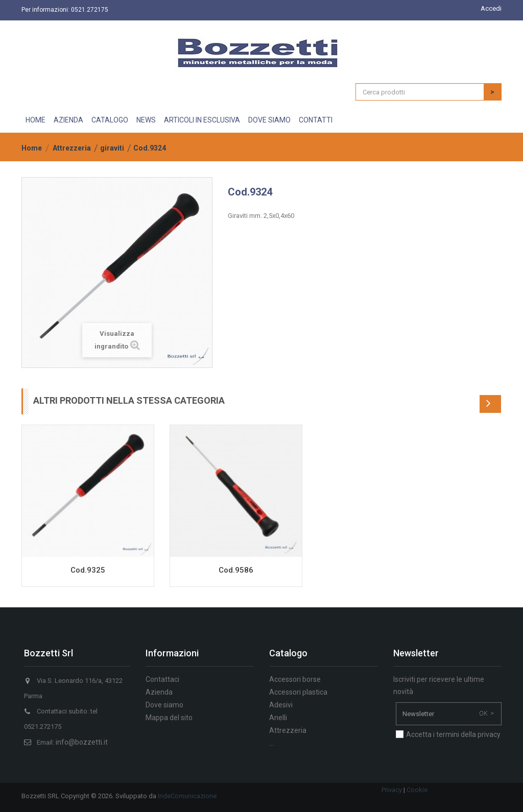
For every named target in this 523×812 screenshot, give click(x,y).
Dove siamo (269, 120)
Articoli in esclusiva (202, 120)
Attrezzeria (72, 148)
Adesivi (281, 705)
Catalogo (110, 120)
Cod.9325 (88, 570)
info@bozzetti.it (82, 742)
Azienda (68, 120)
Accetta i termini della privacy (453, 734)
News (146, 120)
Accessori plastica (298, 692)
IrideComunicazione (187, 796)
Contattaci (162, 679)
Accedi (491, 8)
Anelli (278, 718)
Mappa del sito (169, 718)
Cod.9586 (236, 570)
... (271, 743)
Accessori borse (295, 679)
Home (35, 120)
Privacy (392, 790)
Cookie (417, 790)
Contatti (316, 120)
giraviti (112, 148)
